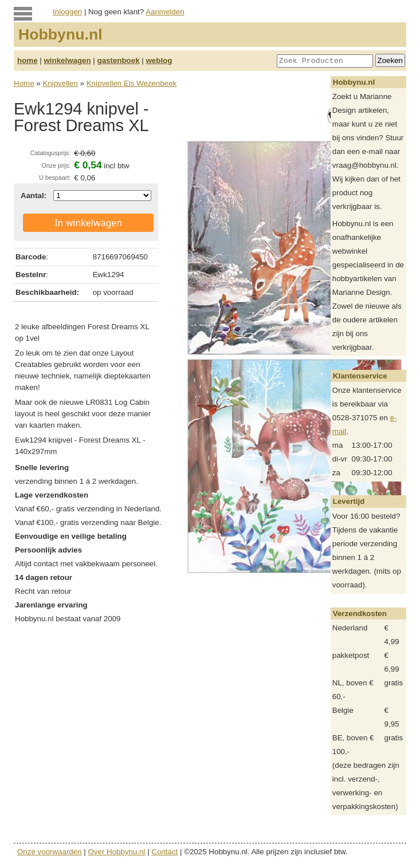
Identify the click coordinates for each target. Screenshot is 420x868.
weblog (159, 60)
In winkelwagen (88, 223)
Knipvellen (60, 83)
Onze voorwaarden (50, 852)
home (28, 60)
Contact (164, 852)
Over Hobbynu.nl (117, 852)
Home (24, 83)
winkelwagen (67, 60)
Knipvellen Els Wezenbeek (132, 83)
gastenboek (119, 60)
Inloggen (67, 12)
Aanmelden (165, 12)
